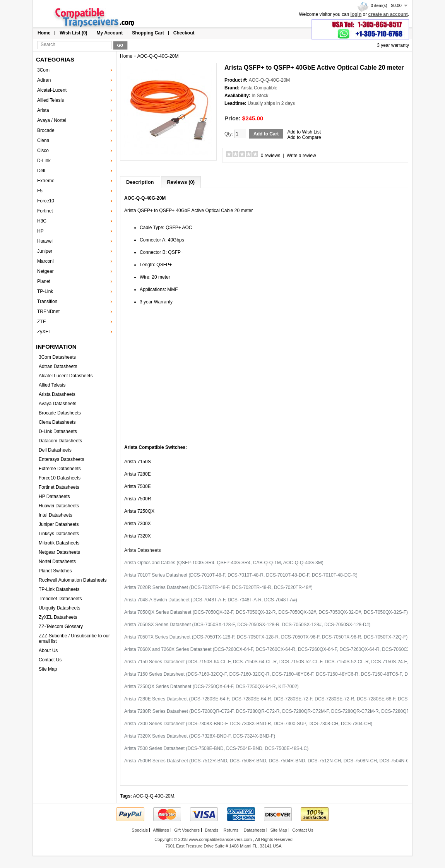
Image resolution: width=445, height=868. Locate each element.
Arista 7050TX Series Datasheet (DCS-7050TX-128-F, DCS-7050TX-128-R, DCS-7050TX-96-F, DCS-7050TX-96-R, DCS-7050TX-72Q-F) (266, 637)
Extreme (46, 181)
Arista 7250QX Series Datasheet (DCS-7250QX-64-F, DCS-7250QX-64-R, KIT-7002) (211, 687)
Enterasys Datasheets (61, 459)
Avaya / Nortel (52, 120)
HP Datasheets (54, 496)
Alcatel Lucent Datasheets (66, 376)
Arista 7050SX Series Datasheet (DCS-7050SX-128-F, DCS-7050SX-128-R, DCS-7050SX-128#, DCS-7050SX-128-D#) (247, 625)
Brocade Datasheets (60, 413)
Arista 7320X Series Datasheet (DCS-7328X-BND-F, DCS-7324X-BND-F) (200, 736)
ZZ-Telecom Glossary (61, 627)
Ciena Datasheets (57, 422)
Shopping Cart (148, 33)
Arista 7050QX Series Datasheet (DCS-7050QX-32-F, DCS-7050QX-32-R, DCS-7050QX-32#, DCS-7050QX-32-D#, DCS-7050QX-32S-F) (266, 612)
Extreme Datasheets (60, 469)
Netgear (45, 271)
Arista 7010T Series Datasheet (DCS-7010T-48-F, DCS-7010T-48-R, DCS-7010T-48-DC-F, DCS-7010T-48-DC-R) (241, 575)
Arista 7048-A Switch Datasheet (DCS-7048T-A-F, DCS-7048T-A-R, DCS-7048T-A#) (211, 600)
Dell (41, 171)
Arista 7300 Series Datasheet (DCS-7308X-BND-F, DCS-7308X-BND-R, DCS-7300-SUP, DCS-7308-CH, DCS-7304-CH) (248, 724)
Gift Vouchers (187, 830)
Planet (44, 281)
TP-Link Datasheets (59, 589)
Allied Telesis (50, 100)
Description (140, 182)
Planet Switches (55, 571)
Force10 (46, 201)
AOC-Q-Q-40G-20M (158, 56)
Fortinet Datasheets (59, 487)
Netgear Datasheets (59, 552)
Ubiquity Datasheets (59, 608)
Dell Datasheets (55, 450)
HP (40, 231)
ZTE (42, 322)
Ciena (43, 140)
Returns (231, 830)
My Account (110, 33)
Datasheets (254, 830)
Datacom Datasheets (60, 441)
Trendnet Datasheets (60, 599)
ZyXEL (44, 332)
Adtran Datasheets (58, 366)
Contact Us (50, 660)
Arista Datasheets (57, 394)
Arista (43, 110)
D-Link (44, 161)
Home (44, 33)
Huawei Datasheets (59, 506)
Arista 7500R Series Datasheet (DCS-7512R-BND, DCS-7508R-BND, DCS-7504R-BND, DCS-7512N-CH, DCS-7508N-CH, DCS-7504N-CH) (269, 761)
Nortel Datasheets (57, 562)
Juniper (45, 251)
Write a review (301, 156)
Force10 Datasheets (60, 478)
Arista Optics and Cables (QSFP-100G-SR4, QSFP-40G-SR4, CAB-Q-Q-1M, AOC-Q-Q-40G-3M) (224, 563)
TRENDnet (48, 312)
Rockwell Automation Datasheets (73, 580)
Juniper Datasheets (59, 524)
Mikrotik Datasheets (59, 543)
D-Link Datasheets (58, 431)
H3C (42, 221)
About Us (48, 651)
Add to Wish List (304, 132)
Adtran (44, 80)
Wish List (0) (73, 33)
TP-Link (45, 291)
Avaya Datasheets (57, 404)
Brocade (46, 130)
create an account (388, 14)
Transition (47, 301)
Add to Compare (304, 137)
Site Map (48, 669)
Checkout (184, 33)
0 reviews (271, 156)
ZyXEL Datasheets (58, 617)
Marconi (45, 261)
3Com (43, 70)
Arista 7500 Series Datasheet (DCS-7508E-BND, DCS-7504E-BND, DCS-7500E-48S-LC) (216, 748)
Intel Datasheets (56, 515)
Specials (140, 830)
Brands (211, 830)
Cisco (43, 151)
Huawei (45, 241)
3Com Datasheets (57, 357)
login (356, 14)
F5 (40, 191)
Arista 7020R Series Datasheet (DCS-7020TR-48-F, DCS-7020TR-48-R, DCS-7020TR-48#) (218, 587)
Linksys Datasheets (59, 534)
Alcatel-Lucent (52, 90)
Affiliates (161, 830)
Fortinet (45, 211)
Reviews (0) (181, 182)
